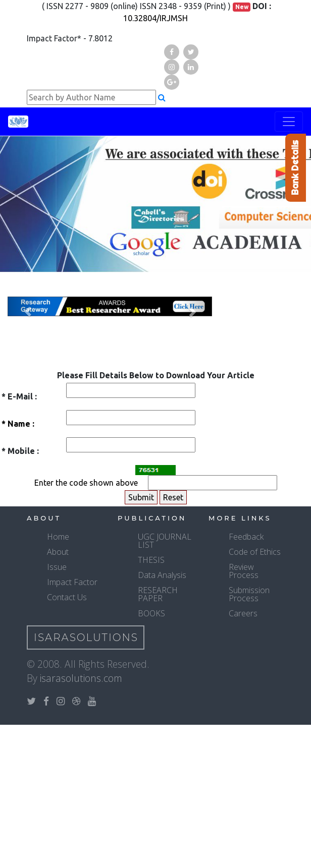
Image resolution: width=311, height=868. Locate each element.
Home (58, 537)
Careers (243, 613)
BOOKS (151, 613)
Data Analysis (162, 575)
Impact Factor (72, 582)
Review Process (244, 571)
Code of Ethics (255, 552)
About (58, 552)
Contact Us (67, 597)
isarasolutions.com (81, 678)
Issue (57, 567)
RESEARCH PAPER (158, 594)
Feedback (246, 537)
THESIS (151, 560)
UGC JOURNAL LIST (165, 541)
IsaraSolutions (86, 638)
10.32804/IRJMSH (155, 18)
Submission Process (249, 594)
